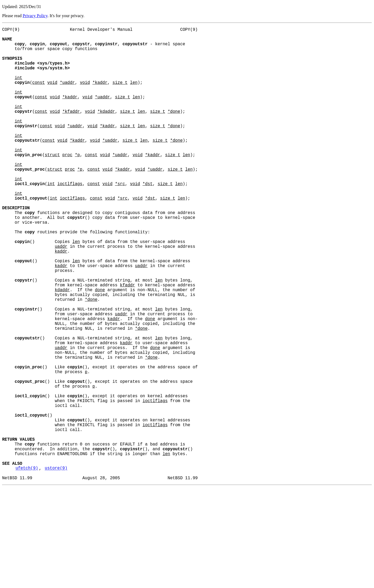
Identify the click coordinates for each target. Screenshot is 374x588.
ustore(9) (56, 567)
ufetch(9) (27, 567)
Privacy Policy (35, 16)
